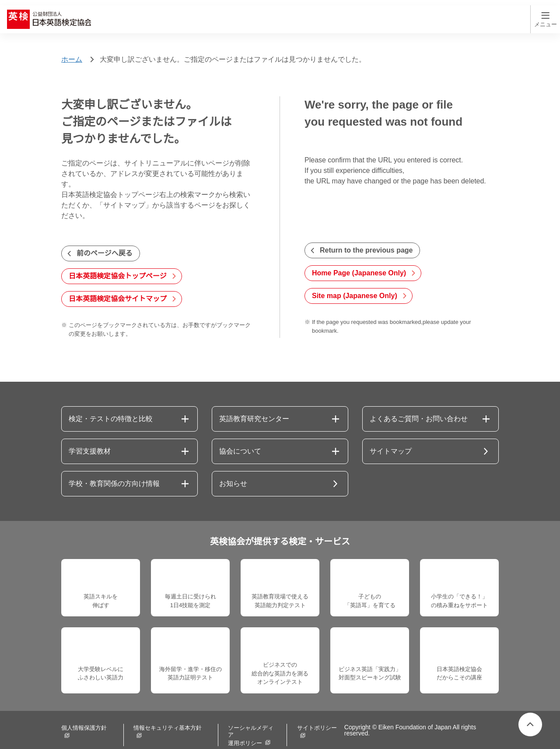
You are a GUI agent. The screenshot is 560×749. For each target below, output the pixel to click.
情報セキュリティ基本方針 (165, 719)
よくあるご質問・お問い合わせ (419, 404)
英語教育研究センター (254, 404)
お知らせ (233, 469)
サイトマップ (391, 436)
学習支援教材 (90, 436)
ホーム (72, 45)
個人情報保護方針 (84, 719)
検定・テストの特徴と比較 (111, 404)
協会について (240, 436)
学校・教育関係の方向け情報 (114, 469)
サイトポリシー (309, 719)
